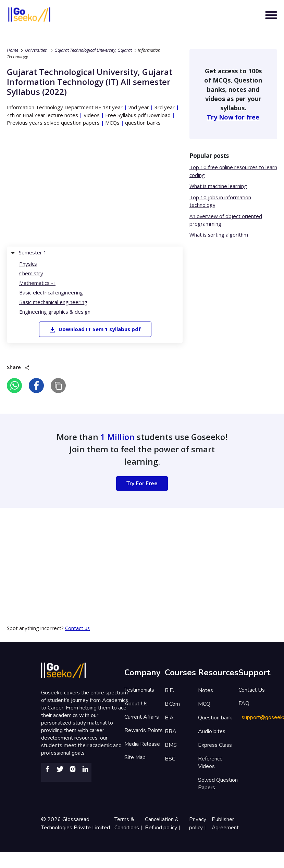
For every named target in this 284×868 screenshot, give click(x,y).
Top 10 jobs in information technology (220, 201)
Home (13, 50)
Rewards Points (144, 731)
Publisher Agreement (225, 823)
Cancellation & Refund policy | (163, 823)
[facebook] (36, 385)
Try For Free (142, 483)
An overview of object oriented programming (226, 220)
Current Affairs (142, 717)
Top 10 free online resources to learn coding (227, 171)
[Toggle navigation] (271, 15)
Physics (28, 264)
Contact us (78, 628)
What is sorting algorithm (219, 235)
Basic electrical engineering (51, 293)
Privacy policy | (198, 823)
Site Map (135, 758)
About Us (136, 704)
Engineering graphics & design (55, 312)
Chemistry (31, 274)
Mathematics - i (37, 283)
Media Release (142, 745)
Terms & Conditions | (129, 823)
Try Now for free (233, 117)
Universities (36, 50)
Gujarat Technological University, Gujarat (93, 50)
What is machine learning (218, 186)
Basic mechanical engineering (53, 302)
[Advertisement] (88, 188)
